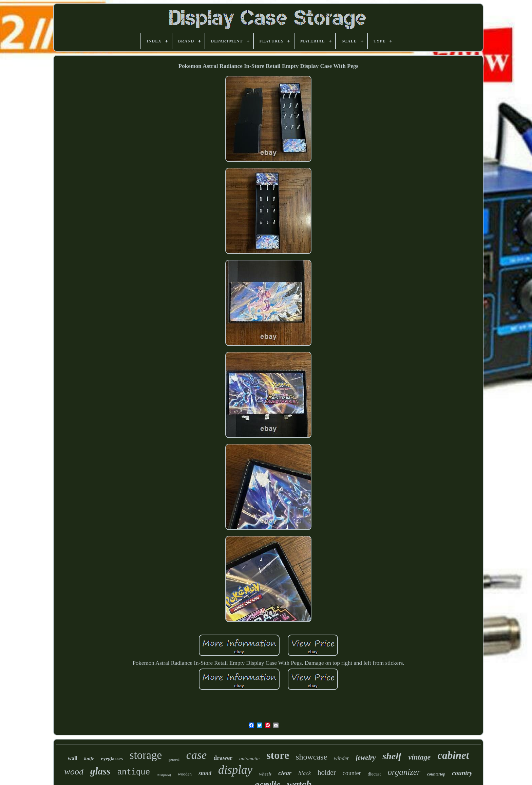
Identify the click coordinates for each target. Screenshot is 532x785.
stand (205, 773)
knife (89, 759)
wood (74, 772)
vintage (419, 757)
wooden (185, 774)
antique (134, 772)
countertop (436, 774)
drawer (223, 758)
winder (341, 758)
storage (146, 755)
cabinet (453, 755)
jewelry (366, 757)
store (278, 755)
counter (352, 773)
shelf (392, 756)
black (305, 773)
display (235, 770)
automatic (249, 759)
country (462, 773)
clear (285, 773)
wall (73, 758)
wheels (265, 774)
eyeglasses (112, 759)
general (174, 760)
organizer (404, 772)
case (196, 755)
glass (100, 771)
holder (327, 772)
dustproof (164, 775)
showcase (311, 757)
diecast (374, 774)
